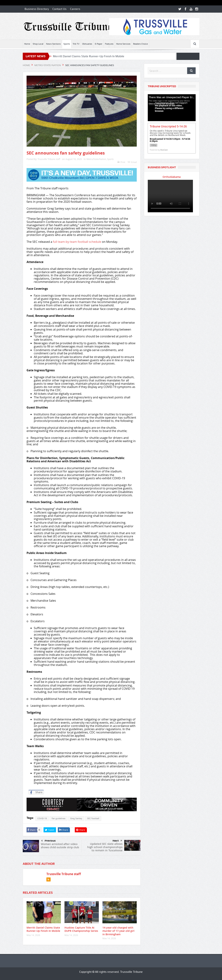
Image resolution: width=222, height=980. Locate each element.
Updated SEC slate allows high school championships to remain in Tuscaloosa (105, 847)
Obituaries (87, 44)
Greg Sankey (76, 818)
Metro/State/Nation (96, 159)
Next (117, 841)
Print (121, 162)
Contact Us (59, 9)
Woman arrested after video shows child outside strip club (60, 846)
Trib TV (76, 44)
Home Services (123, 44)
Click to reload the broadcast (162, 104)
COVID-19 (42, 818)
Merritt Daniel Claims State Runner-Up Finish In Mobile (89, 56)
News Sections (53, 44)
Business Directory (37, 9)
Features (109, 44)
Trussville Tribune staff (49, 159)
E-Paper (99, 44)
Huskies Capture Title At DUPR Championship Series (81, 929)
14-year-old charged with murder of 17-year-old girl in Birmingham (118, 931)
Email (132, 162)
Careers (75, 9)
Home (27, 44)
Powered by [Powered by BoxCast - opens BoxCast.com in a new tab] (159, 150)
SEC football (93, 818)
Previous (48, 841)
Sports (67, 44)
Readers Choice (140, 44)
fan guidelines (59, 818)
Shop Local (38, 44)
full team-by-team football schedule (77, 242)
